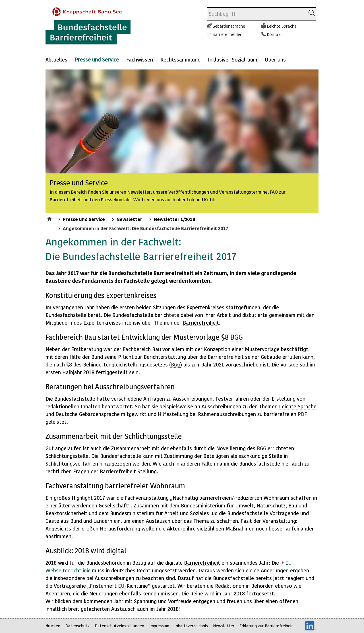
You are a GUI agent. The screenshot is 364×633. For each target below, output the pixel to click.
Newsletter (129, 219)
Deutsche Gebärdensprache (88, 414)
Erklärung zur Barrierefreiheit (266, 626)
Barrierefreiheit (174, 273)
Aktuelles (56, 59)
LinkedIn (311, 626)
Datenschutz (77, 626)
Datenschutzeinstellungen (119, 626)
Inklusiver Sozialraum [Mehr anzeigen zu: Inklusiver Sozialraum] (233, 59)
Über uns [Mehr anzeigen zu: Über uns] (275, 59)
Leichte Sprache (282, 26)
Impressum (159, 626)
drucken (53, 626)
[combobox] (256, 14)
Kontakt (275, 34)
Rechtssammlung (180, 59)
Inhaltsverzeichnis (191, 626)
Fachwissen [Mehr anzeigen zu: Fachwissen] (140, 59)
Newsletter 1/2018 (175, 219)
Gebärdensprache (229, 26)
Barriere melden (227, 34)
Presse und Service (97, 59)
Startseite (50, 218)
